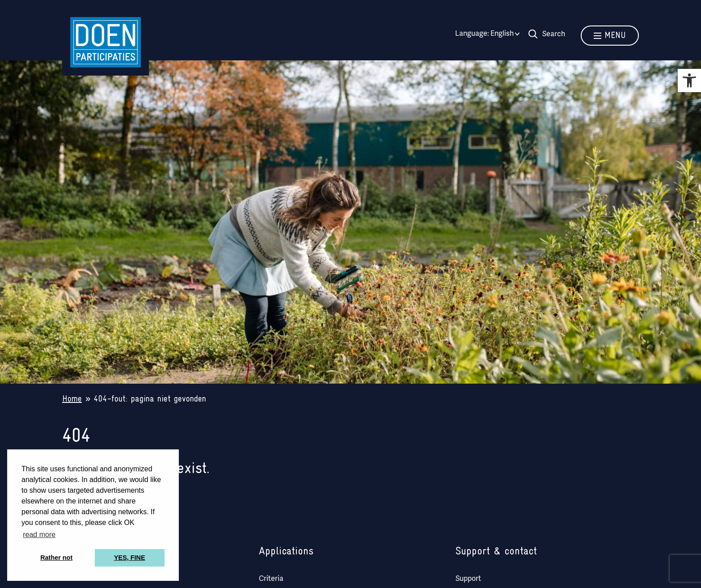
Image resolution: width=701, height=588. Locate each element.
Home (72, 399)
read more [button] (39, 535)
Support (468, 579)
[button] (689, 80)
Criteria (271, 579)
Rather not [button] (56, 558)
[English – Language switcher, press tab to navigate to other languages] (502, 34)
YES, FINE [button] (130, 558)
